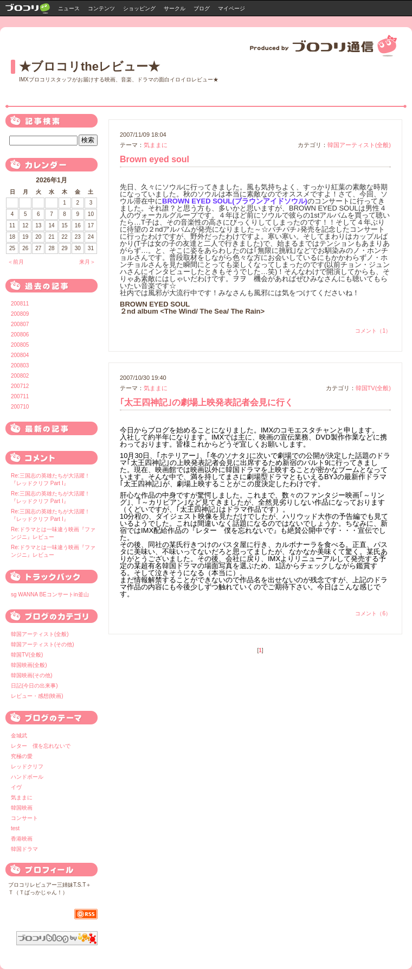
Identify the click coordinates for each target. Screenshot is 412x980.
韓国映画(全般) (29, 665)
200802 (20, 376)
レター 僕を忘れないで (41, 746)
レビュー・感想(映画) (37, 696)
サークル (175, 8)
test (15, 828)
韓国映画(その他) (32, 675)
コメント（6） (373, 613)
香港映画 (22, 839)
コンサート (24, 818)
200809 (20, 314)
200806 (20, 335)
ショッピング (139, 8)
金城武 (19, 736)
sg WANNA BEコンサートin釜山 (50, 594)
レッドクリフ (27, 766)
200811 (20, 304)
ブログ (202, 8)
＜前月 (16, 262)
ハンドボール (27, 777)
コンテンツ (101, 8)
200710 (20, 407)
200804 (20, 355)
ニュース (69, 8)
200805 (20, 345)
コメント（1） (373, 331)
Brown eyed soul (154, 159)
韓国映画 (22, 808)
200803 (20, 365)
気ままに (156, 145)
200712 (20, 386)
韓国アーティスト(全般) (359, 145)
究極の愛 (22, 756)
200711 (20, 396)
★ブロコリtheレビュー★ (89, 66)
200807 (20, 324)
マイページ (231, 8)
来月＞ (87, 262)
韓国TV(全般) (373, 388)
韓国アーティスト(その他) (43, 644)
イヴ (16, 787)
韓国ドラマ (24, 849)
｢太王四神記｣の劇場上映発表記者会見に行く (207, 402)
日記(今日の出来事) (34, 686)
